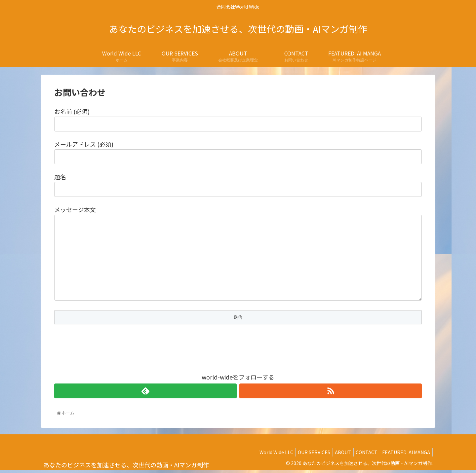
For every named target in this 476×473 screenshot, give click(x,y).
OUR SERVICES (306, 454)
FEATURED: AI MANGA (405, 454)
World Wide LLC (266, 454)
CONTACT (363, 454)
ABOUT (337, 454)
